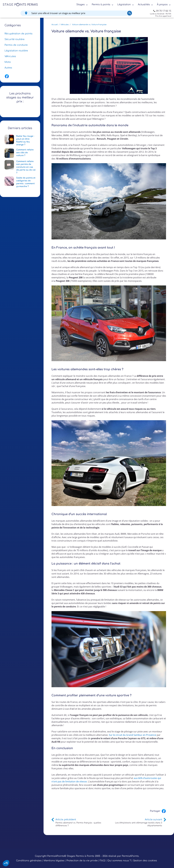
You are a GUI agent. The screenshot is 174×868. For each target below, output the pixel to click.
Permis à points (101, 5)
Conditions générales (29, 861)
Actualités (144, 5)
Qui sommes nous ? (119, 861)
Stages (81, 5)
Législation (124, 5)
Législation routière (16, 51)
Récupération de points (18, 34)
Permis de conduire (16, 45)
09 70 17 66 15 (164, 11)
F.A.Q (102, 861)
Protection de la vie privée (82, 861)
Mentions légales (54, 861)
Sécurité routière (15, 39)
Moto (8, 62)
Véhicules (10, 56)
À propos (162, 5)
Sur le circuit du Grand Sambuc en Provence (133, 735)
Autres (8, 68)
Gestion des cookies (145, 861)
